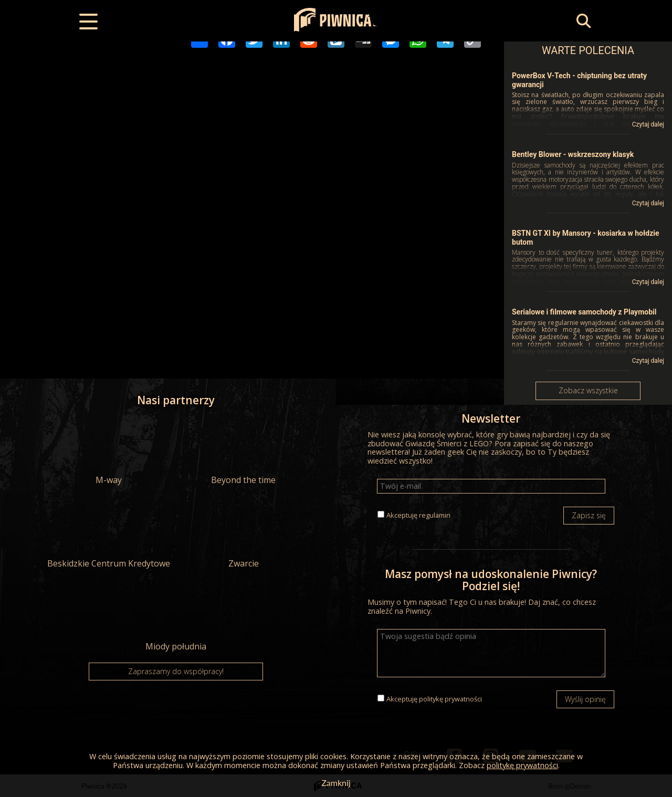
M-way (109, 451)
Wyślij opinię (585, 699)
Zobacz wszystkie (588, 390)
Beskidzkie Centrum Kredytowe (109, 534)
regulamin (435, 515)
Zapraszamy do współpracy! (176, 671)
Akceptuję (418, 515)
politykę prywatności (450, 699)
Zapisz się (589, 515)
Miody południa (176, 617)
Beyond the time (244, 451)
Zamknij (336, 783)
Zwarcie (244, 534)
